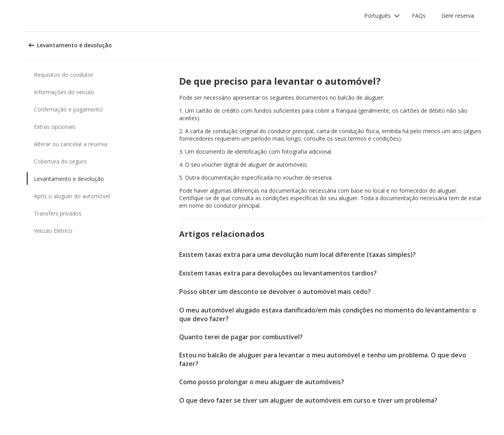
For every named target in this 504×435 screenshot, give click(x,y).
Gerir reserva (458, 16)
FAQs (419, 16)
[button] (382, 16)
